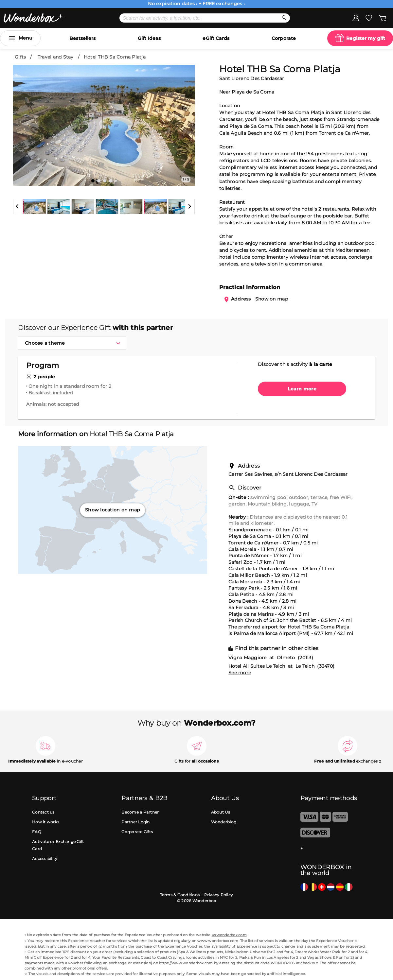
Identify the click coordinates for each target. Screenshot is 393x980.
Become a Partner (140, 812)
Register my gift (366, 38)
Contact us (43, 812)
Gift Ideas (149, 38)
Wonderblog (224, 822)
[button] (18, 206)
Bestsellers (82, 38)
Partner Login (135, 822)
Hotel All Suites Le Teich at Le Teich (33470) (281, 666)
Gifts (20, 57)
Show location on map (113, 510)
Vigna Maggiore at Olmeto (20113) (271, 658)
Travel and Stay (56, 57)
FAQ (37, 832)
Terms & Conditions (180, 895)
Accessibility (45, 859)
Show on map (272, 299)
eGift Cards (216, 38)
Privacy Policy (219, 895)
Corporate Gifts (137, 832)
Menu (26, 38)
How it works (46, 822)
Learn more (302, 389)
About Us (221, 812)
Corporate (284, 38)
